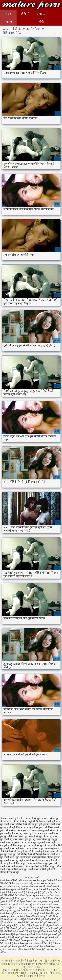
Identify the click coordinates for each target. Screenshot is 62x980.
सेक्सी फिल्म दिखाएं (23, 896)
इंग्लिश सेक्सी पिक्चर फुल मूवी (29, 824)
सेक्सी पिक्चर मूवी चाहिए (21, 863)
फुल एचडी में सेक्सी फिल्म (11, 830)
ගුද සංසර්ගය (22, 884)
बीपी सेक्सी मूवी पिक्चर (39, 836)
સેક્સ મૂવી (42, 917)
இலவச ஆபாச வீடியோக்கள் (24, 908)
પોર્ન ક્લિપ (35, 941)
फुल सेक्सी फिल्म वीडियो (26, 917)
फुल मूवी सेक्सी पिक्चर (52, 830)
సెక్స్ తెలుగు (12, 923)
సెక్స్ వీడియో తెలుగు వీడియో (42, 884)
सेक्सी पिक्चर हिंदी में (29, 911)
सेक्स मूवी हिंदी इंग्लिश (17, 854)
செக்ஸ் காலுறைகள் (41, 902)
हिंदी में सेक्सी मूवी (30, 893)
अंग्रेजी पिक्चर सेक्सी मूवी (30, 818)
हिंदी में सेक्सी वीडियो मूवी (33, 920)
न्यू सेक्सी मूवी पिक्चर (13, 827)
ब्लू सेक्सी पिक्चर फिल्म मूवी (24, 842)
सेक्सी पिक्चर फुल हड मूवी (41, 860)
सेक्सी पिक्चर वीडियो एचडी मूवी (14, 869)
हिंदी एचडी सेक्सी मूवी (21, 935)
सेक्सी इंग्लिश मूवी (47, 911)
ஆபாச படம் (47, 941)
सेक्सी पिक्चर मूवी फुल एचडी (45, 863)
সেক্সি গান (22, 881)
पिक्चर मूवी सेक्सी (31, 827)
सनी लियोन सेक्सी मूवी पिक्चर (38, 851)
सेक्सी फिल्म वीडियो (9, 881)
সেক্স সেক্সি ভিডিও (15, 950)
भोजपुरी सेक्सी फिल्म (42, 914)
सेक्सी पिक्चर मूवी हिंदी (29, 866)
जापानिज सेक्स (32, 887)
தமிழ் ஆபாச (13, 911)
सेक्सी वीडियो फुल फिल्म (29, 923)
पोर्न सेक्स (44, 944)
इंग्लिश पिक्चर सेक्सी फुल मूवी (20, 821)
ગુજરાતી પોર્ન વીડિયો (10, 902)
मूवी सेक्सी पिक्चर (8, 848)
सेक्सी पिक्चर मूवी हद (9, 866)
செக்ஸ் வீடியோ (23, 914)
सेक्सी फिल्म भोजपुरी (52, 899)
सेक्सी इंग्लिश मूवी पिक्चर (38, 854)
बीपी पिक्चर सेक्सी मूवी (18, 836)
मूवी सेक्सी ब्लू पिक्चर (50, 848)
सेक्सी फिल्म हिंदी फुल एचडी (40, 929)
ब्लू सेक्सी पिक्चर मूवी (46, 842)
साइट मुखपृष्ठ (8, 18)
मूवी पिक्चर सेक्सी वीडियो (51, 845)
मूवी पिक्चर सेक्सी (32, 845)
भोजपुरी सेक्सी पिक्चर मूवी (12, 845)
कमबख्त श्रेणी (41, 18)
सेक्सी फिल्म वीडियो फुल (41, 935)
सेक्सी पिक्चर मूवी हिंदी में (51, 866)
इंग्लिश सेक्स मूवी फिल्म (10, 899)
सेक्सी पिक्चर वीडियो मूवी (39, 869)
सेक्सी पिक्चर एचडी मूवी (30, 857)
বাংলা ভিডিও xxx (51, 896)
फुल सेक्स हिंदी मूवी (26, 926)
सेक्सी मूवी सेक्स (22, 938)
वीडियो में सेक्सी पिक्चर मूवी (12, 851)
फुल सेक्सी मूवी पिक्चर (10, 833)
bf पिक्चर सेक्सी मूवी (9, 818)
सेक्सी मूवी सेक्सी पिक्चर (31, 5)
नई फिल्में (25, 14)
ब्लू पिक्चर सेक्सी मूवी (42, 839)
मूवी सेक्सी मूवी (14, 947)
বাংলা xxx (32, 881)
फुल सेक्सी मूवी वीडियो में (31, 833)
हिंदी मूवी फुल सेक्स (46, 893)
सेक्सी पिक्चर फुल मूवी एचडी (16, 860)
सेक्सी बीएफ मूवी (49, 890)
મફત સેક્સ (38, 896)
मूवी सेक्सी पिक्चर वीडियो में (28, 848)
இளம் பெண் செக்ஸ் (31, 899)
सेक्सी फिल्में (45, 947)
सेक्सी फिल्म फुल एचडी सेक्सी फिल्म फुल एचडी (20, 890)
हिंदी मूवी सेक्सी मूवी (48, 923)
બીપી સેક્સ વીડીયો (30, 947)
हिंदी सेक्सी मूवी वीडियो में (11, 920)
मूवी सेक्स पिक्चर (48, 908)
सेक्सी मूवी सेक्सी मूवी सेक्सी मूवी (44, 938)
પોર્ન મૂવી (4, 941)
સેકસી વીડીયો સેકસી (49, 887)
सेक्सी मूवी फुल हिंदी (9, 926)
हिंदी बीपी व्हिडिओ (8, 884)
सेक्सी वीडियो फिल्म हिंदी (35, 950)
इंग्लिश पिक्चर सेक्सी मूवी (44, 821)
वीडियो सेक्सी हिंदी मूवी (23, 932)
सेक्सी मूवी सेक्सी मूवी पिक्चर (49, 881)
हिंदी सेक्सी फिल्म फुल (19, 944)
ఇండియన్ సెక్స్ (42, 926)
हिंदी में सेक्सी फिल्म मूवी (19, 941)
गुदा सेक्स (11, 917)
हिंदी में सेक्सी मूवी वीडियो (17, 929)
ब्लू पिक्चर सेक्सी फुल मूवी (21, 839)
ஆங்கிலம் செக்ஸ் (20, 905)
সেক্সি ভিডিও (54, 917)
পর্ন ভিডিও (34, 944)
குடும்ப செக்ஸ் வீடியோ (12, 887)
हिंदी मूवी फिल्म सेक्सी (42, 932)
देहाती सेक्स (25, 902)
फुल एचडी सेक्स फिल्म (32, 830)
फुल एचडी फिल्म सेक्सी (49, 827)
